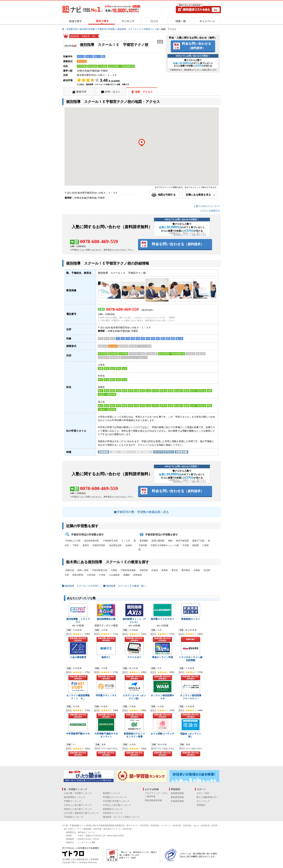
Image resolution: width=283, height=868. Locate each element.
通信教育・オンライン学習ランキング (121, 817)
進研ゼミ (106, 657)
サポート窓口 (203, 793)
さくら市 (126, 541)
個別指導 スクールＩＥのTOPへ (82, 586)
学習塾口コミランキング (115, 797)
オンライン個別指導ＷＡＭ (162, 697)
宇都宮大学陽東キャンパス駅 (165, 545)
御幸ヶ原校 (83, 570)
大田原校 (91, 575)
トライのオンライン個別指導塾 (191, 659)
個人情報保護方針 (80, 859)
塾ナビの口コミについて (208, 206)
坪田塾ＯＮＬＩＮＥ (106, 695)
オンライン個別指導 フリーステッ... (192, 697)
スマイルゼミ (134, 657)
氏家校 (155, 570)
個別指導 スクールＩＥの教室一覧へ (126, 586)
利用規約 (201, 805)
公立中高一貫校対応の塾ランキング (81, 813)
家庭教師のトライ (191, 619)
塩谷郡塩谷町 (115, 545)
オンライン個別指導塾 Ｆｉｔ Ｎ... (79, 697)
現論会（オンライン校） (191, 735)
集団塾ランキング (112, 793)
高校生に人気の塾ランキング (78, 809)
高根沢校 (70, 570)
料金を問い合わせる (197, 46)
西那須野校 (78, 575)
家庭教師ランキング (113, 809)
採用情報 (95, 859)
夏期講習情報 (177, 797)
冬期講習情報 (177, 801)
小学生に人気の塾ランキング (78, 805)
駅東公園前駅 (158, 541)
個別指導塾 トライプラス (78, 621)
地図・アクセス (144, 92)
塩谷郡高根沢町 (92, 541)
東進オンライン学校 (163, 657)
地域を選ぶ (191, 639)
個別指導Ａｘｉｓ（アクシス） (134, 621)
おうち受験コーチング (162, 734)
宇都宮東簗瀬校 (128, 570)
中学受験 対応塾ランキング (116, 801)
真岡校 (165, 570)
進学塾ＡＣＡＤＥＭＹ (162, 619)
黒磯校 (127, 575)
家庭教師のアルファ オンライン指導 (136, 735)
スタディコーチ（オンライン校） (134, 697)
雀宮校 (175, 570)
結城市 (129, 545)
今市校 (102, 575)
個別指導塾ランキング (75, 797)
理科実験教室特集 (153, 800)
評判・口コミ (113, 92)
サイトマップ (203, 801)
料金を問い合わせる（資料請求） (78, 639)
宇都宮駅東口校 (100, 570)
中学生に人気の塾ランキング (117, 805)
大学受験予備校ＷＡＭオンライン (106, 735)
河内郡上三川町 (73, 541)
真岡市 (86, 545)
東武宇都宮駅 (182, 541)
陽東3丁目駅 (198, 541)
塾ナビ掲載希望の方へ (207, 797)
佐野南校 (138, 575)
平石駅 (186, 545)
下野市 (76, 545)
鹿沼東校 (186, 570)
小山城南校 (114, 575)
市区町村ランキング (113, 813)
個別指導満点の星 (106, 619)
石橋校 (197, 570)
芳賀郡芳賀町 (99, 545)
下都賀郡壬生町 (110, 541)
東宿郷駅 (144, 541)
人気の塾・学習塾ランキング (78, 793)
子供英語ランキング (73, 817)
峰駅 (170, 541)
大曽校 (114, 570)
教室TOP (81, 92)
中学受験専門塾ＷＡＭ (78, 734)
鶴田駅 (196, 545)
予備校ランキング (72, 801)
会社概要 (66, 859)
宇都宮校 (144, 570)
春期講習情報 (177, 793)
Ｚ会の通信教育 (78, 657)
